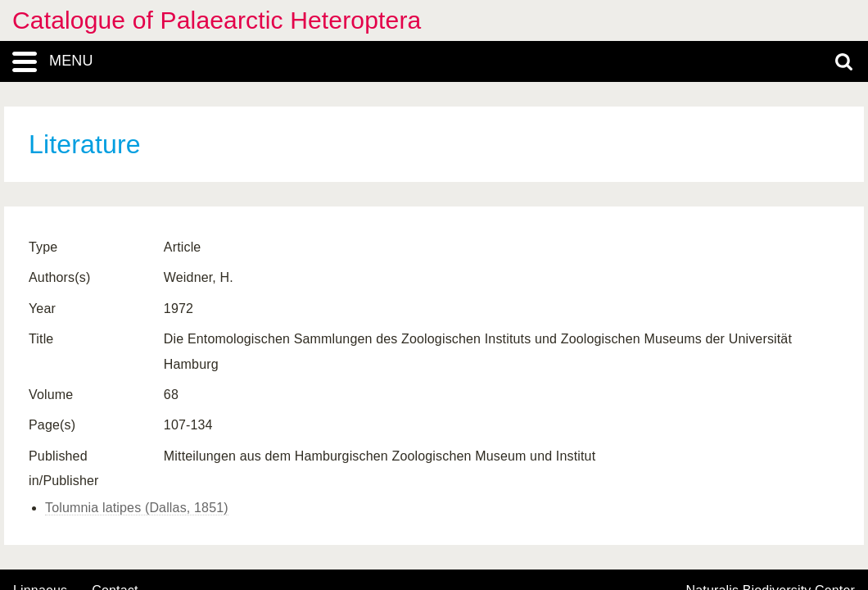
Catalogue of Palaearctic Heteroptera (217, 20)
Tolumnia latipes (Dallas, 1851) (137, 508)
